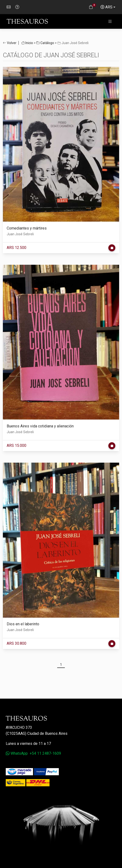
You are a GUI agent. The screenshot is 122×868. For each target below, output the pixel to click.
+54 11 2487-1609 (45, 753)
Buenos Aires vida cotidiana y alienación (40, 426)
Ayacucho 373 (19, 727)
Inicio (27, 43)
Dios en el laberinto (23, 624)
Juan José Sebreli (20, 234)
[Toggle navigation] (110, 21)
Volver (12, 43)
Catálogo (45, 43)
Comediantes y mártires (27, 228)
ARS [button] (106, 7)
